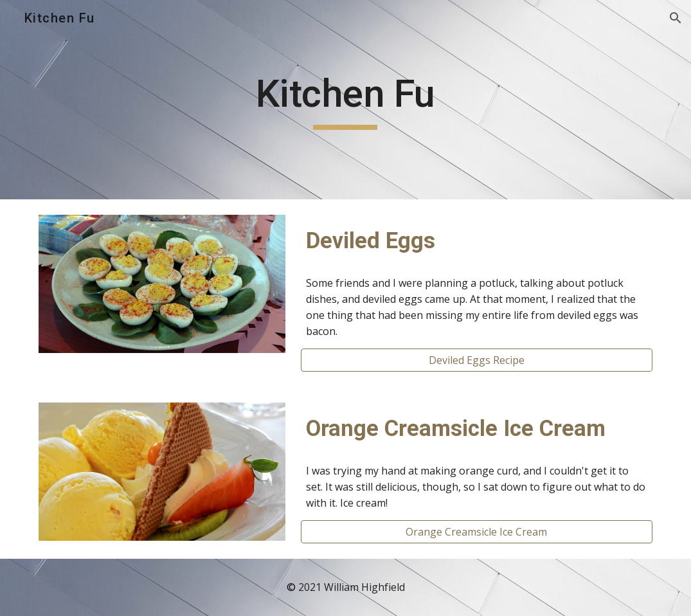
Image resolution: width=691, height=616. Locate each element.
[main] (345, 100)
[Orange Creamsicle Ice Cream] (477, 532)
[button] (676, 18)
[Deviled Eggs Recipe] (477, 360)
